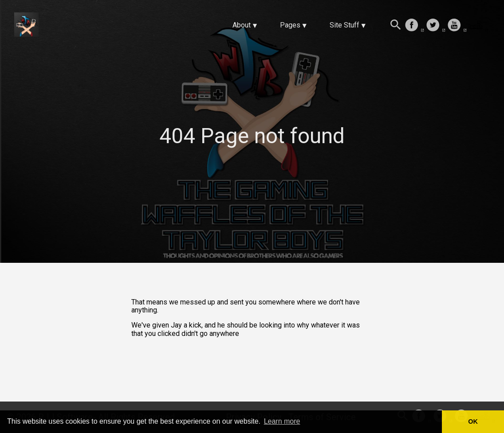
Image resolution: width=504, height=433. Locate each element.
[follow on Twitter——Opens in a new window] (436, 26)
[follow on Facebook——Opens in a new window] (414, 26)
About (242, 25)
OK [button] (473, 421)
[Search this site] (396, 26)
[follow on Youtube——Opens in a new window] (457, 26)
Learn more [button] (282, 421)
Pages (290, 25)
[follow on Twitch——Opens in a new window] (478, 26)
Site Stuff (345, 25)
